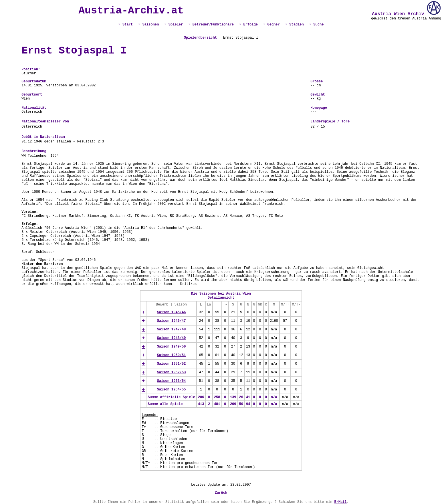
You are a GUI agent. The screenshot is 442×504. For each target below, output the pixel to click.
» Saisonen (148, 25)
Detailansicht (221, 298)
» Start (126, 25)
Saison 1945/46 (172, 312)
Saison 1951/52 (172, 364)
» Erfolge (248, 25)
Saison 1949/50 (172, 347)
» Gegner (271, 25)
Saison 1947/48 (172, 330)
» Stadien (295, 25)
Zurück (221, 493)
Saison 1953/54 (172, 381)
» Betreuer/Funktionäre (211, 25)
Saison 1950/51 (172, 355)
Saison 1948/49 (172, 338)
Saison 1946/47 (172, 321)
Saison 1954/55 (172, 390)
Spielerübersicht (200, 38)
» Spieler (174, 25)
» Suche (316, 25)
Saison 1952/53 (172, 372)
